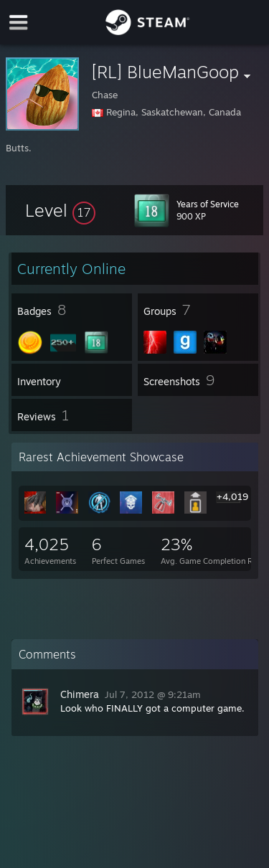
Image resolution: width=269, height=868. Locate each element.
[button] (60, 210)
